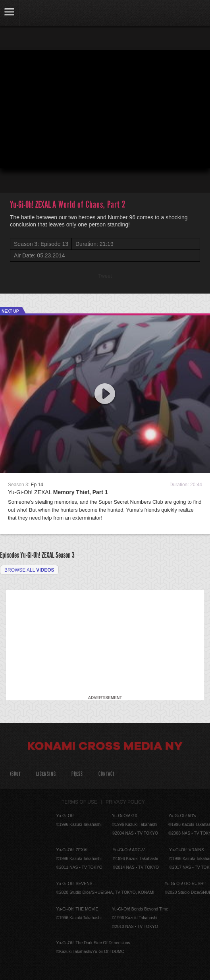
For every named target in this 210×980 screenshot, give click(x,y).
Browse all (29, 570)
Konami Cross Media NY (105, 747)
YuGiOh (47, 14)
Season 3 (65, 555)
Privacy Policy (125, 802)
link (10, 13)
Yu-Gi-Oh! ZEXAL (58, 492)
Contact (107, 774)
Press (77, 774)
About (15, 774)
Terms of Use (79, 802)
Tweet (105, 276)
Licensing (46, 774)
